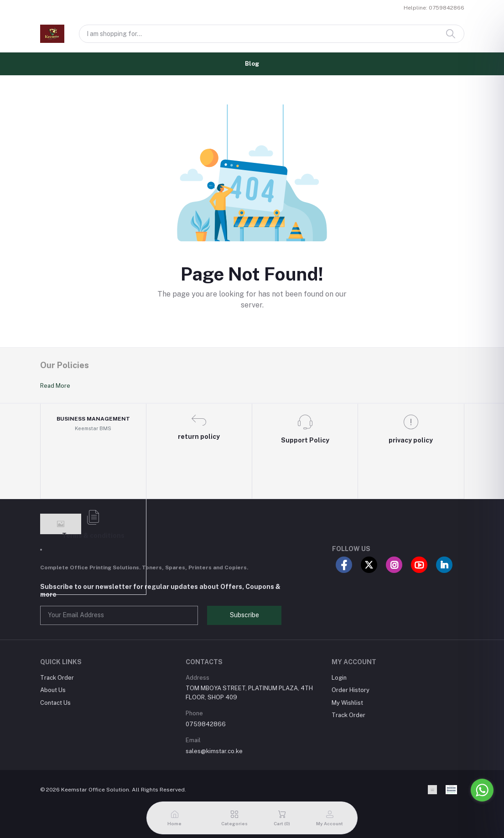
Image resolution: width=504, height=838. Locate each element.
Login (339, 678)
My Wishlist (347, 703)
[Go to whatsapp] (482, 790)
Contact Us (55, 703)
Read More (55, 386)
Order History (351, 690)
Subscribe (244, 615)
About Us (53, 690)
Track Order (57, 678)
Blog (252, 64)
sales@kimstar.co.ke (214, 751)
